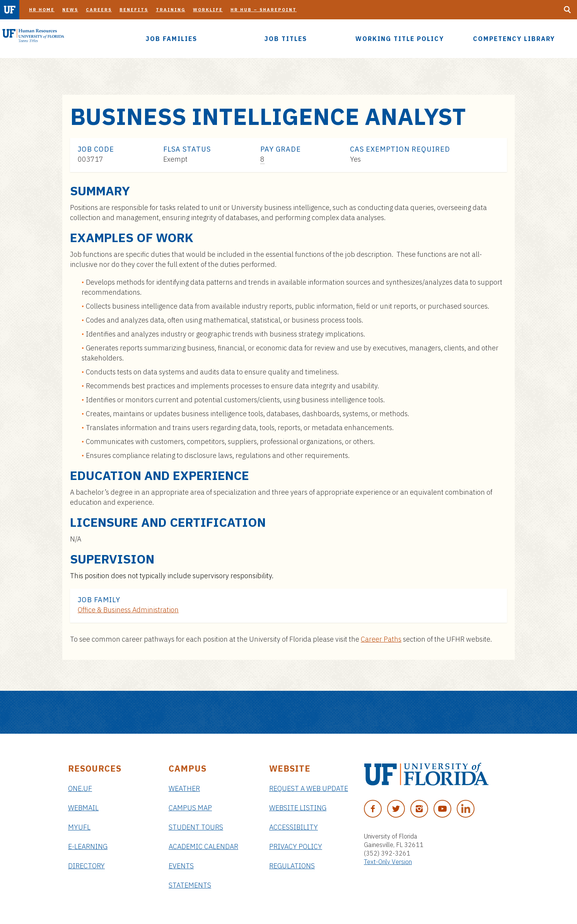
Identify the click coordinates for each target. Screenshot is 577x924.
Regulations (292, 866)
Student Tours (196, 827)
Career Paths (381, 639)
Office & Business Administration (128, 610)
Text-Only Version (388, 862)
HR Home (42, 10)
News (70, 10)
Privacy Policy (296, 846)
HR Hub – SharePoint (264, 10)
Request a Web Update (309, 788)
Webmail (83, 808)
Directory (86, 866)
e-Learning (88, 846)
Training (171, 10)
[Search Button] (567, 10)
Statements (190, 885)
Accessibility (294, 827)
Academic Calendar (203, 846)
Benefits (134, 10)
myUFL (79, 827)
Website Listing (298, 808)
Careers (99, 10)
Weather (184, 788)
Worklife (208, 10)
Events (181, 866)
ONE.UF (80, 788)
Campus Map (190, 808)
